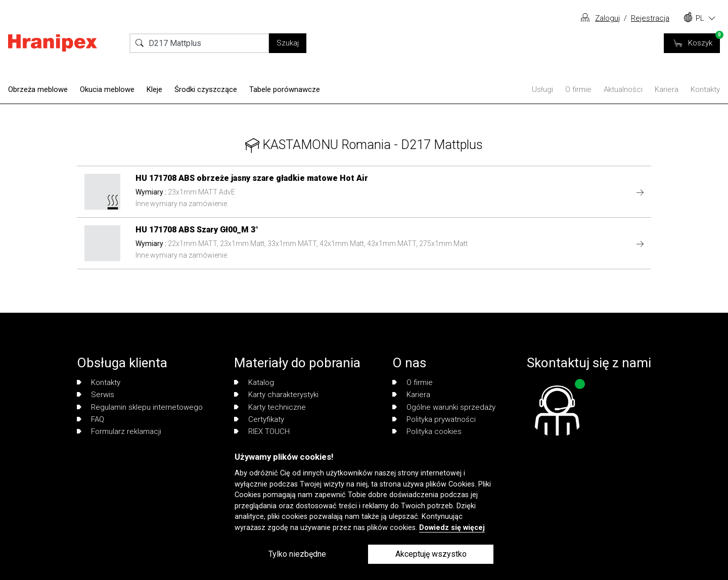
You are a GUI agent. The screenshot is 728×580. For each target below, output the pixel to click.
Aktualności (623, 89)
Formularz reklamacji (119, 431)
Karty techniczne (270, 407)
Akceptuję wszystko (431, 554)
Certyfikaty (259, 419)
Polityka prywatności (434, 419)
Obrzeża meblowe (38, 89)
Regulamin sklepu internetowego (140, 407)
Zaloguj (607, 18)
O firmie (578, 89)
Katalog (254, 382)
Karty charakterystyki (276, 395)
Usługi (542, 89)
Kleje (154, 89)
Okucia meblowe (107, 89)
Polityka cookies (427, 431)
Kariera (667, 89)
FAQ (90, 419)
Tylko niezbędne (297, 554)
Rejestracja (650, 18)
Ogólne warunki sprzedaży (444, 407)
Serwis (96, 395)
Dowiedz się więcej (452, 528)
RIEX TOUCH (262, 431)
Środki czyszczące (206, 89)
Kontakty (705, 89)
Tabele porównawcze (285, 89)
